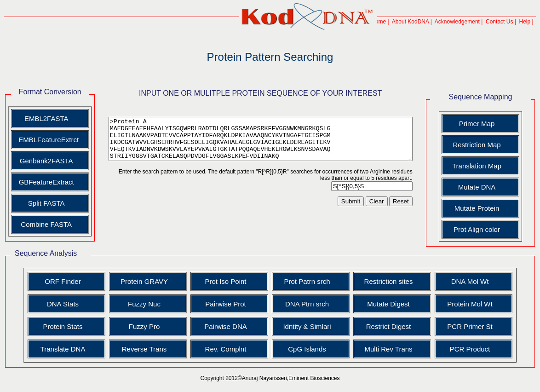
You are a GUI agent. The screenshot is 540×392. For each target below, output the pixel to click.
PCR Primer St (471, 326)
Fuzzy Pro (146, 326)
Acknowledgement (461, 22)
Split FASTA (44, 203)
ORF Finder (64, 281)
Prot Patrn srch (309, 281)
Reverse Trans (146, 349)
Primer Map (484, 124)
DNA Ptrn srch (309, 304)
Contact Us (503, 22)
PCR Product (472, 349)
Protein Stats (65, 326)
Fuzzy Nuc (146, 304)
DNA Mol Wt (472, 281)
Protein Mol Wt (471, 304)
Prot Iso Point (227, 281)
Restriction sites (391, 281)
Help (529, 22)
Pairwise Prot (227, 304)
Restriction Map (484, 145)
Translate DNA (65, 349)
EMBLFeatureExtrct (45, 140)
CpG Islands (309, 349)
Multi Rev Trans (390, 349)
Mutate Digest (390, 304)
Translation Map (484, 166)
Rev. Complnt (228, 349)
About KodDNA (414, 22)
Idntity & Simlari (309, 326)
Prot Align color (484, 229)
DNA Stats (65, 304)
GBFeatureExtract (43, 182)
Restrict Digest (391, 326)
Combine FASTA (43, 224)
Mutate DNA (484, 187)
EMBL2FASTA (44, 118)
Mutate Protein (484, 208)
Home (382, 22)
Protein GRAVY (146, 281)
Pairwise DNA (227, 326)
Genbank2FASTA (44, 161)
